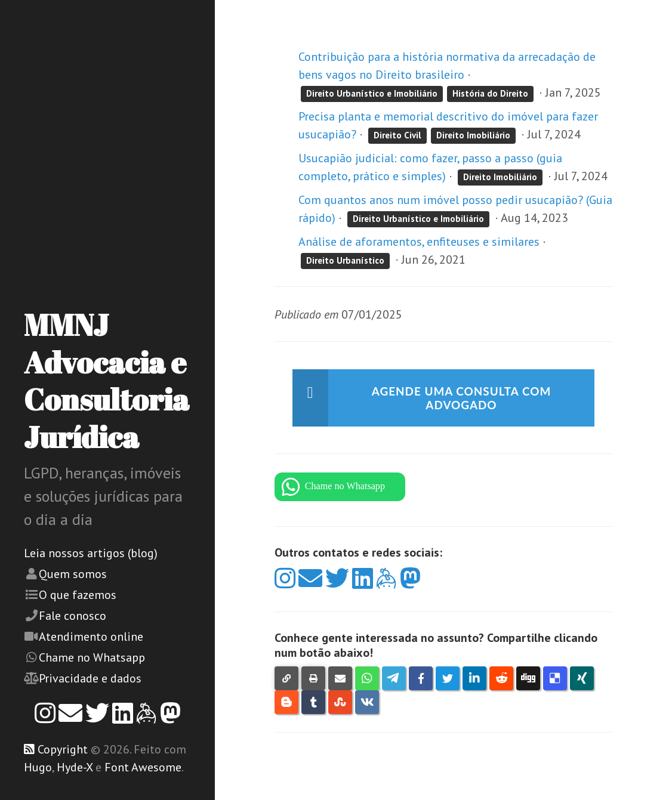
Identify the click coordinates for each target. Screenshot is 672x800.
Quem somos (73, 574)
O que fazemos (78, 595)
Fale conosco (73, 616)
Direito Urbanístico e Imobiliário (372, 93)
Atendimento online (91, 637)
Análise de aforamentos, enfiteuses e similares (419, 242)
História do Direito (490, 93)
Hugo (38, 767)
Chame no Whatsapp (92, 657)
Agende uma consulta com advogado (462, 399)
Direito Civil (397, 135)
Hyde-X (75, 767)
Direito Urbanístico (345, 260)
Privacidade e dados (90, 678)
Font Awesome (143, 767)
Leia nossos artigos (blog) (91, 553)
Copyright (63, 749)
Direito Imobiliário (473, 135)
